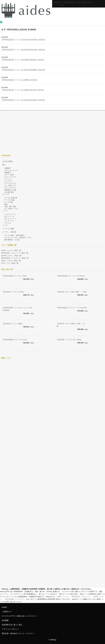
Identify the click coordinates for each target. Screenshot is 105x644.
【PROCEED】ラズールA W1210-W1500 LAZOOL (23, 100)
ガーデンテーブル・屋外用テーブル (18, 238)
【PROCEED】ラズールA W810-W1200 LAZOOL (23, 90)
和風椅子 (8, 173)
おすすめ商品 (7, 161)
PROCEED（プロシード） (82, 597)
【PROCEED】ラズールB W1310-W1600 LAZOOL (23, 40)
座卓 (6, 204)
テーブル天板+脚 (11, 198)
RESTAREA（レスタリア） (15, 599)
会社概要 (5, 620)
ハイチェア (8, 181)
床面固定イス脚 (10, 190)
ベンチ (5, 225)
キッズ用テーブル (11, 209)
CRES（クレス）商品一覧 (11, 250)
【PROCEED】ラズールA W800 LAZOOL (19, 80)
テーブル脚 (8, 202)
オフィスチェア (10, 183)
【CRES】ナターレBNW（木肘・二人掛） (71, 325)
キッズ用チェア (10, 186)
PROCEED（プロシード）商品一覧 (15, 253)
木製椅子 (8, 168)
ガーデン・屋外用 (9, 232)
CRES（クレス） (63, 597)
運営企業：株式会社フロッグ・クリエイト (18, 633)
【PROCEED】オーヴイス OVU (15, 276)
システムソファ (10, 214)
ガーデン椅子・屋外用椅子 (14, 235)
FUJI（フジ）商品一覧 (10, 263)
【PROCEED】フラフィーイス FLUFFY (72, 308)
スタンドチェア (10, 177)
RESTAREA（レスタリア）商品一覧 (15, 258)
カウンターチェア (11, 170)
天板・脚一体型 (10, 206)
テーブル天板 (9, 200)
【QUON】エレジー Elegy (12, 324)
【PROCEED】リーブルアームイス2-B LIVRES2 (17, 309)
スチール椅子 (9, 175)
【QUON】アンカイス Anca (13, 292)
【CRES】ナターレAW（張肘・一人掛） (72, 292)
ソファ (5, 211)
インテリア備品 (8, 229)
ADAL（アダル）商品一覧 (11, 261)
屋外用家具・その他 (12, 240)
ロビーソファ (9, 216)
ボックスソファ (10, 219)
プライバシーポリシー (10, 629)
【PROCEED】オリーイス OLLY (15, 340)
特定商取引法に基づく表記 (12, 625)
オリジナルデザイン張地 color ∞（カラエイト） (20, 616)
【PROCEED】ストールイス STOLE (70, 276)
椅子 (4, 165)
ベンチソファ (9, 221)
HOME (4, 607)
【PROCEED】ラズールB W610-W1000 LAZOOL (23, 60)
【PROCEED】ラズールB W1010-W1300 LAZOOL (23, 50)
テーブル (6, 194)
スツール (8, 179)
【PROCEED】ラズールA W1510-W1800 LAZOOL (23, 70)
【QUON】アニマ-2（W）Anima (69, 340)
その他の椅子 (9, 192)
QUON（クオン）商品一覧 (11, 256)
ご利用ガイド (7, 612)
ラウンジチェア (10, 188)
